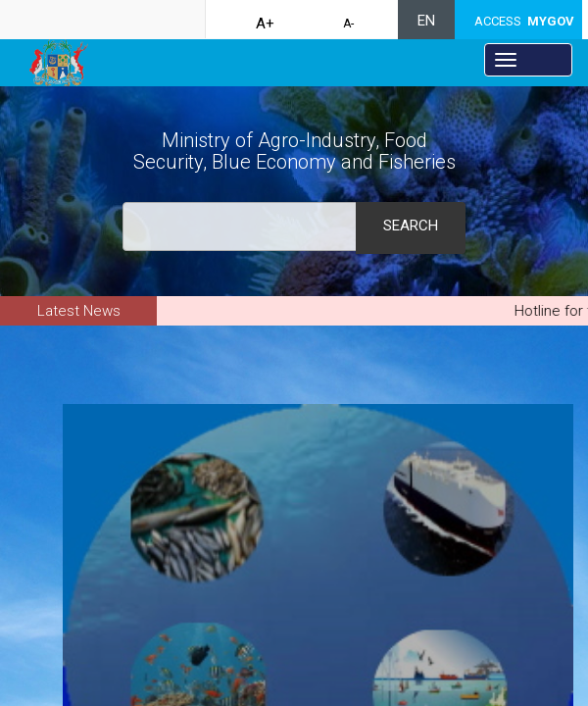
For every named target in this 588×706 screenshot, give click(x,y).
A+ (265, 24)
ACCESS (524, 21)
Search (411, 226)
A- (348, 24)
